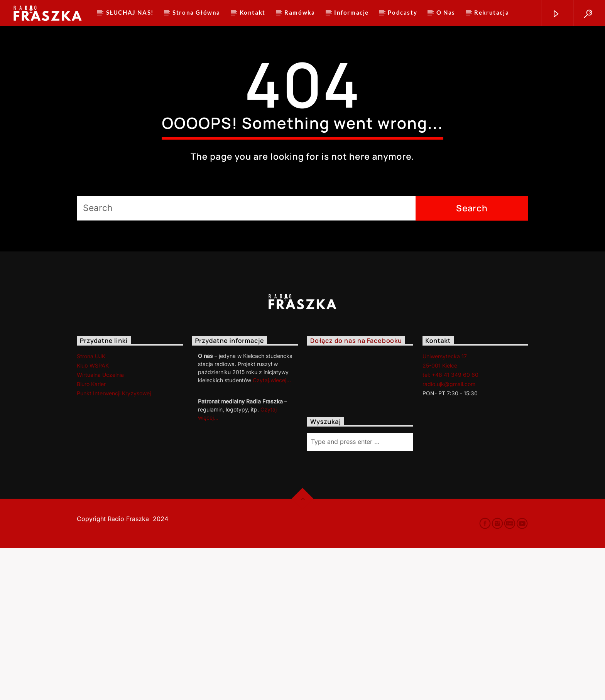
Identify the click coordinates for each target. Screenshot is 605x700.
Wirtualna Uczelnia (100, 527)
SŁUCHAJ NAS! (130, 12)
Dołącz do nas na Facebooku (356, 493)
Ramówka (300, 12)
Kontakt (253, 12)
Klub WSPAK (93, 517)
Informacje (352, 12)
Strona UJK (91, 508)
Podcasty (402, 12)
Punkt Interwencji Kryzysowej (114, 545)
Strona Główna (196, 12)
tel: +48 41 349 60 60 (450, 527)
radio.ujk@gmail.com (449, 536)
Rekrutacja (492, 12)
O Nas (446, 12)
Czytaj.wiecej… (272, 532)
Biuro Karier (91, 536)
